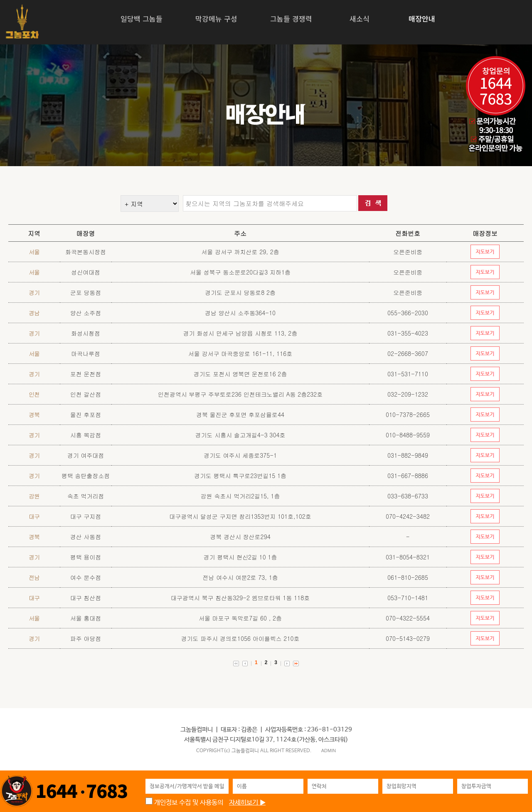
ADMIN (329, 751)
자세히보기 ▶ (247, 803)
